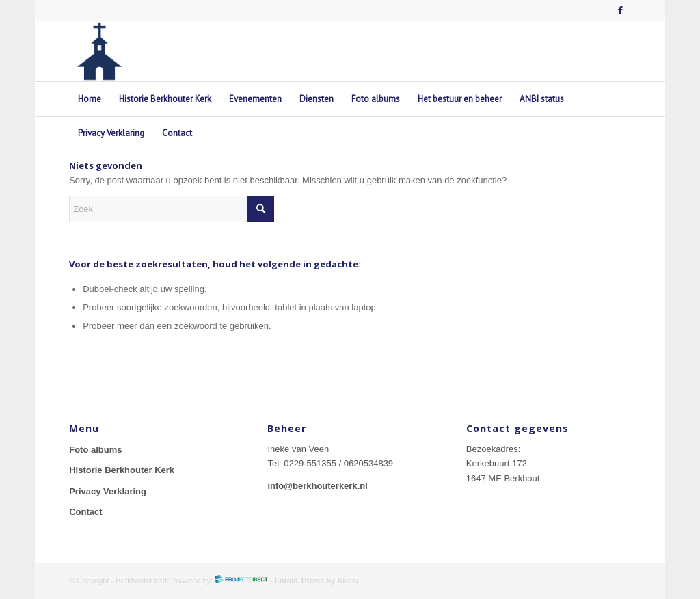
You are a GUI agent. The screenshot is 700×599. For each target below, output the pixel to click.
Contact (85, 512)
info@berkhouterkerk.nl (317, 486)
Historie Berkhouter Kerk (122, 470)
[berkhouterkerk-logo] (99, 51)
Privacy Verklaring (108, 491)
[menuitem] (90, 99)
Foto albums (95, 450)
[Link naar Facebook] (621, 10)
